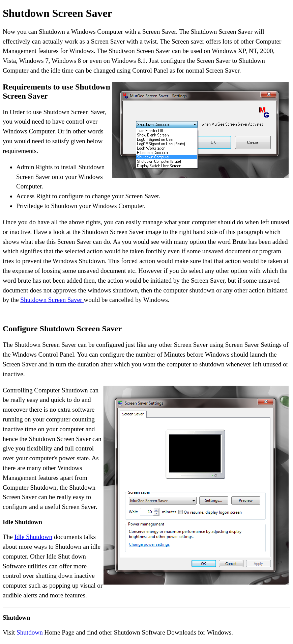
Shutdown (30, 632)
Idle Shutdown (33, 537)
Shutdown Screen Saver (52, 300)
